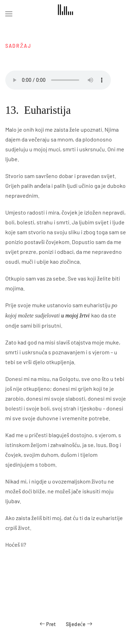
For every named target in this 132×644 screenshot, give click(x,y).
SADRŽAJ (18, 45)
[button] (9, 14)
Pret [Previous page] (48, 624)
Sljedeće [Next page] (79, 624)
